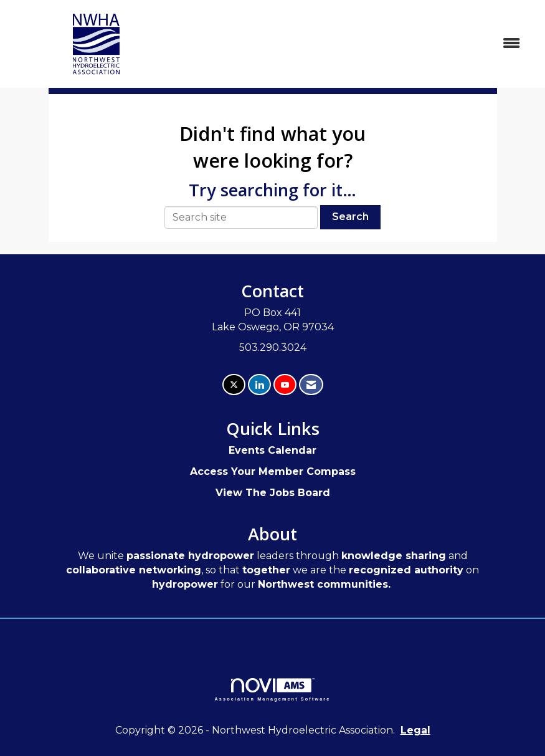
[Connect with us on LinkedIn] (259, 385)
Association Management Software (273, 690)
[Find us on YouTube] (285, 385)
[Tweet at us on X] (234, 385)
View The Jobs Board (273, 493)
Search (350, 217)
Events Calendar (272, 450)
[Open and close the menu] (358, 44)
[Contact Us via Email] (311, 385)
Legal (415, 730)
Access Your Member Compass (273, 471)
